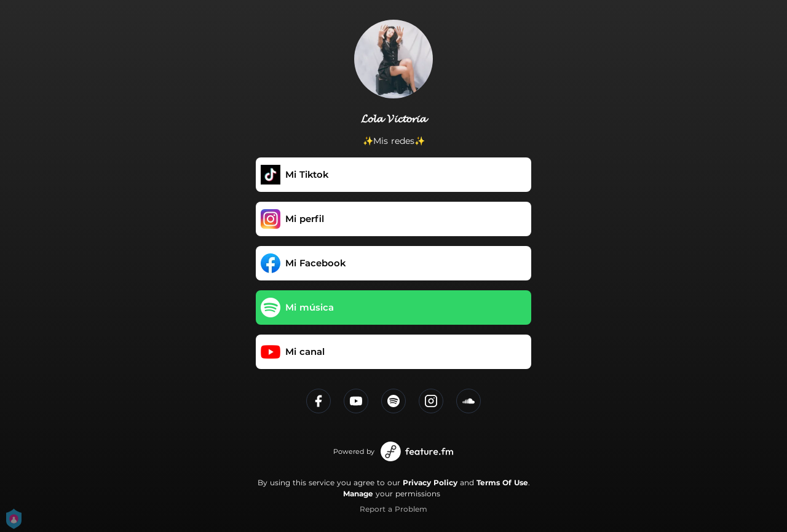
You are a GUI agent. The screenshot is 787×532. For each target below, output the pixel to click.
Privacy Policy (430, 482)
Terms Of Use (502, 482)
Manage (358, 494)
